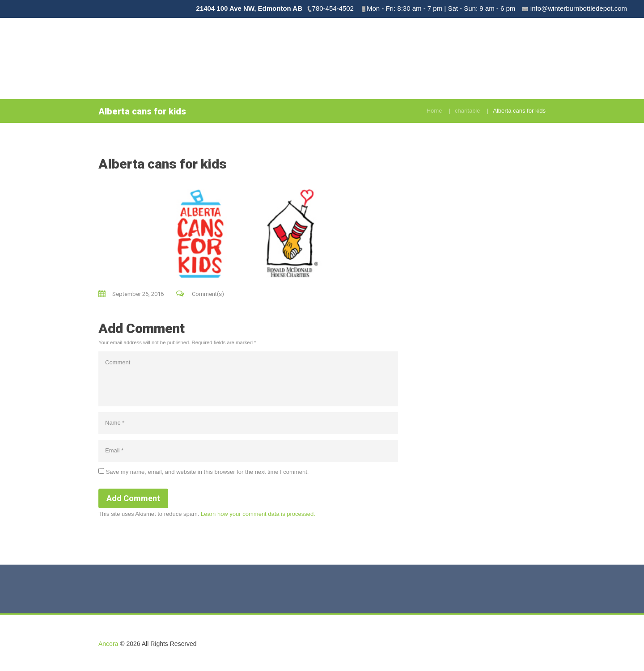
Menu (511, 49)
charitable (467, 111)
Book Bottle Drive (356, 49)
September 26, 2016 (138, 294)
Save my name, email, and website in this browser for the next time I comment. (208, 472)
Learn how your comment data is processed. (258, 514)
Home (434, 111)
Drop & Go (473, 49)
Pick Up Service (420, 49)
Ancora (108, 644)
